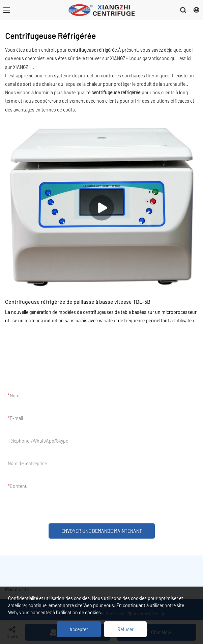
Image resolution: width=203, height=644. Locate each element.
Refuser (125, 629)
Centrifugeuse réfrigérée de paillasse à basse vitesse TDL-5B (78, 302)
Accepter (79, 629)
